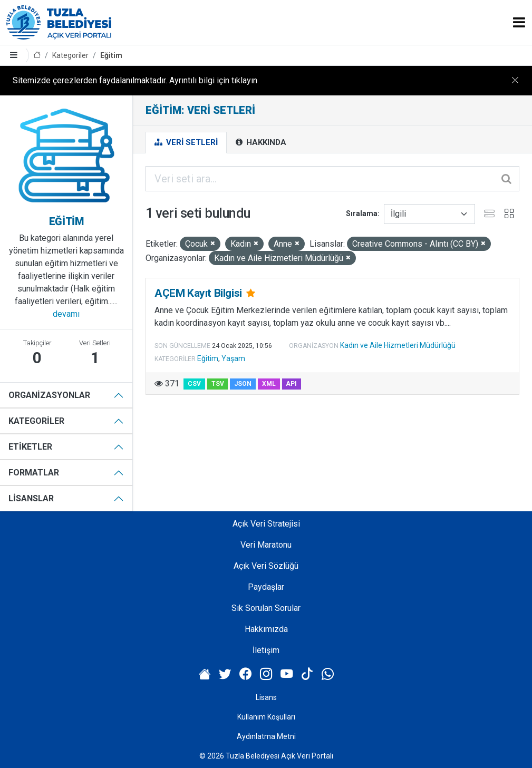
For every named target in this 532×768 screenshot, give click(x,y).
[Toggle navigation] (519, 22)
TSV (218, 384)
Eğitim (111, 55)
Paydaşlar (266, 587)
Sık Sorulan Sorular (266, 608)
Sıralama (362, 213)
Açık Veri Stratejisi (266, 524)
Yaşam (233, 358)
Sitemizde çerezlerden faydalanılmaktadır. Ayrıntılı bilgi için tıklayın (135, 80)
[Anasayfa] (37, 56)
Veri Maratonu (266, 545)
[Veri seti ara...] (332, 179)
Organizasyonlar (49, 395)
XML (269, 384)
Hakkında (261, 142)
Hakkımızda (266, 629)
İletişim (266, 650)
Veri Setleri (186, 142)
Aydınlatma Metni (266, 736)
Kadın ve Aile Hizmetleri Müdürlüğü (398, 345)
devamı (66, 314)
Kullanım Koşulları (266, 717)
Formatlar (34, 473)
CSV (194, 384)
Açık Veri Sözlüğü (266, 566)
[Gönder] (507, 179)
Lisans (266, 697)
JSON (243, 384)
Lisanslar (31, 498)
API (291, 384)
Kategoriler (70, 55)
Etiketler (30, 447)
